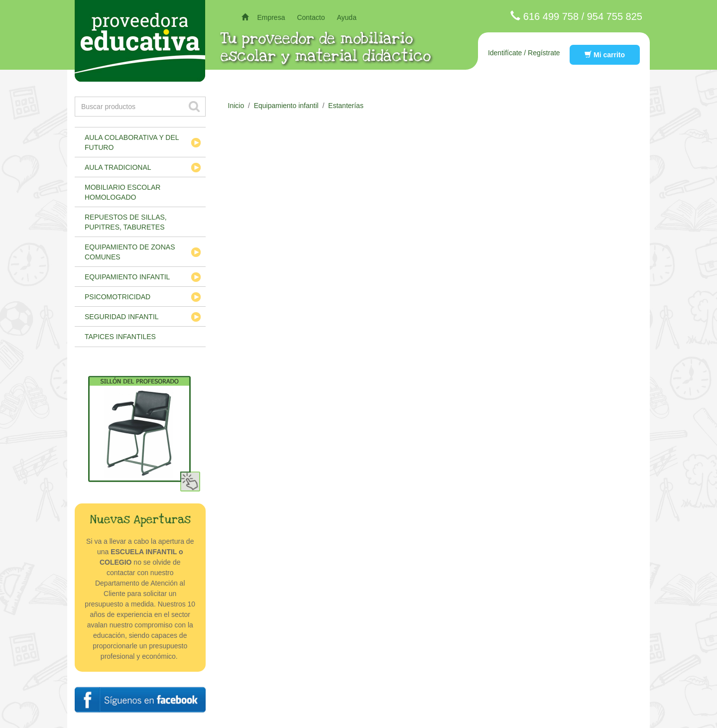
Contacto (311, 17)
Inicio (236, 106)
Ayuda (346, 17)
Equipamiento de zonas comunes (130, 252)
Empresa (271, 17)
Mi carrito (605, 55)
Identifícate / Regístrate (524, 53)
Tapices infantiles (120, 337)
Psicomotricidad (118, 297)
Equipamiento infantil (127, 277)
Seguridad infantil (122, 317)
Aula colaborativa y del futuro (132, 142)
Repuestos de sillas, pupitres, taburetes (126, 222)
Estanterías (346, 106)
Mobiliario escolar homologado (122, 192)
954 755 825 (615, 16)
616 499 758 (551, 16)
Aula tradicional (118, 167)
